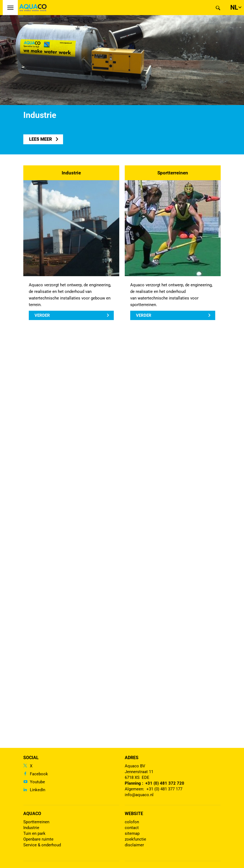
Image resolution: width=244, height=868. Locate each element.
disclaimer (134, 845)
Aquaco (32, 814)
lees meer (40, 139)
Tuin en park (34, 833)
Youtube (37, 782)
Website (134, 814)
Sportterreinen (173, 173)
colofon (132, 822)
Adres (132, 758)
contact (132, 828)
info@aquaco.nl (139, 795)
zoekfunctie (135, 839)
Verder (42, 315)
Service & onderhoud (42, 845)
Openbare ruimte (38, 839)
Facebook (39, 774)
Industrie (71, 173)
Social (31, 758)
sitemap (132, 833)
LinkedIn (38, 790)
